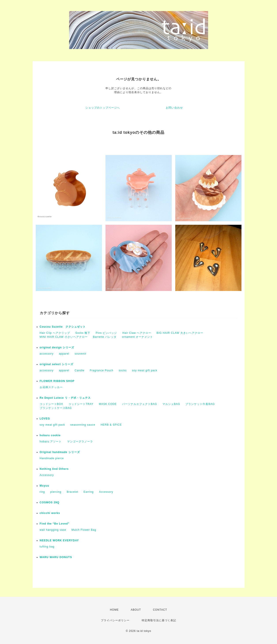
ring (42, 492)
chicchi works (50, 513)
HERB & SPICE (111, 425)
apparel (64, 354)
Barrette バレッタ (105, 337)
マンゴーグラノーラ (80, 442)
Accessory (47, 475)
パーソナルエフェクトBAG (139, 404)
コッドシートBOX (51, 404)
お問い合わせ (174, 108)
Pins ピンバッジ (106, 333)
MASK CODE (108, 404)
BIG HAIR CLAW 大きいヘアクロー (180, 333)
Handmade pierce (52, 458)
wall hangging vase (53, 530)
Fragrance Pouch (102, 370)
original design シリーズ (57, 347)
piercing (56, 492)
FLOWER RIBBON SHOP (57, 381)
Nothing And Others (54, 469)
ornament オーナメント (137, 337)
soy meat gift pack (145, 370)
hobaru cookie (50, 435)
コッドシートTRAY (81, 404)
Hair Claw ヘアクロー (137, 333)
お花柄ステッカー (51, 387)
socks (123, 370)
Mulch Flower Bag (84, 530)
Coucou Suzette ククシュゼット (63, 327)
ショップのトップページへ (103, 108)
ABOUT (136, 610)
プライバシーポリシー (115, 620)
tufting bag (47, 547)
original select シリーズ (57, 364)
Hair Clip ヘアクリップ (55, 333)
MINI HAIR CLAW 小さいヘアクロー (64, 337)
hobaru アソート (51, 442)
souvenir (80, 354)
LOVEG (45, 419)
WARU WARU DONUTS (56, 557)
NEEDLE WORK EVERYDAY (59, 540)
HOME (114, 610)
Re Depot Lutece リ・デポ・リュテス (65, 398)
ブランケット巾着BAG (200, 404)
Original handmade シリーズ (60, 452)
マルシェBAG (171, 404)
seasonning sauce (83, 425)
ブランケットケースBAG (56, 408)
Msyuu (44, 486)
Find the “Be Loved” (55, 524)
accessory (47, 354)
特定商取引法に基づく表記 (159, 620)
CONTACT (160, 610)
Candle (79, 370)
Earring (89, 492)
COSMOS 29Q (50, 502)
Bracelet (72, 492)
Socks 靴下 (83, 333)
